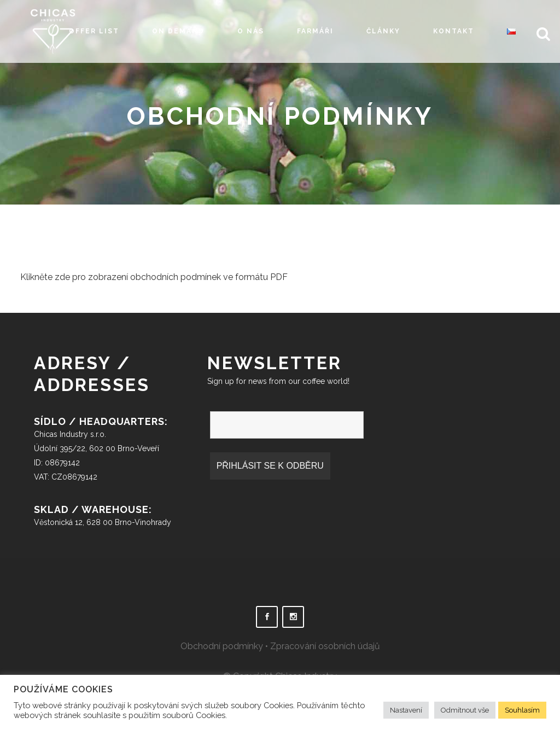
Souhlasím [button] (522, 710)
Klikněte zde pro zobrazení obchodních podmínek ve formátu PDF (154, 277)
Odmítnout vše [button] (465, 710)
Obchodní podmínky (222, 646)
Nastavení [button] (406, 710)
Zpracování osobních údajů (325, 646)
